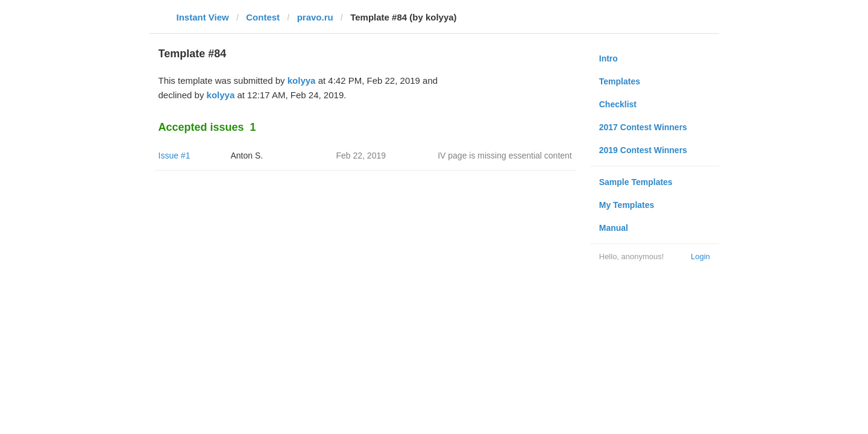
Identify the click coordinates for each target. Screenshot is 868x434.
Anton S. (247, 156)
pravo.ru (315, 17)
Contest (263, 17)
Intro (609, 58)
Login (700, 256)
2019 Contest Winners (643, 150)
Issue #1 (175, 156)
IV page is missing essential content (505, 156)
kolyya (302, 80)
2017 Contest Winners (643, 127)
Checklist (618, 104)
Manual (614, 228)
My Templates (627, 205)
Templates (620, 81)
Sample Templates (636, 182)
